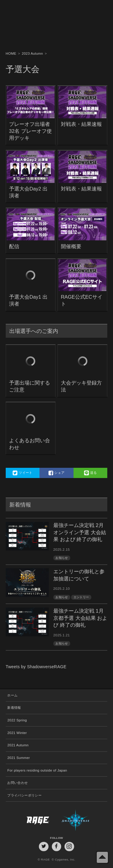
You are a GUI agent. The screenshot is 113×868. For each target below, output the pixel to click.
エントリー (81, 597)
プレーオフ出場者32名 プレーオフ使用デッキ (30, 131)
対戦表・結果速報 (81, 124)
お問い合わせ (17, 783)
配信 (14, 247)
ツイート (22, 473)
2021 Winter (17, 733)
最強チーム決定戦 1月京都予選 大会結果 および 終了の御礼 (80, 618)
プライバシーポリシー (24, 795)
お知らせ (62, 558)
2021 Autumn (18, 745)
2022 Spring (17, 720)
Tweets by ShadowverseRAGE (36, 667)
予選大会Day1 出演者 (28, 300)
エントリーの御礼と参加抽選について (79, 575)
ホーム (12, 695)
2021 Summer (19, 758)
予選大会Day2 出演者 (28, 192)
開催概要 (71, 247)
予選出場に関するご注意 (30, 386)
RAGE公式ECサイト (82, 300)
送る (91, 473)
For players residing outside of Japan (37, 770)
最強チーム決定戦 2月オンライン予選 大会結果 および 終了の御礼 (80, 533)
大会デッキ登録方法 (81, 386)
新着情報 (14, 708)
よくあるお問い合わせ (30, 444)
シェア (57, 473)
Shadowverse (82, 820)
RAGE (31, 820)
